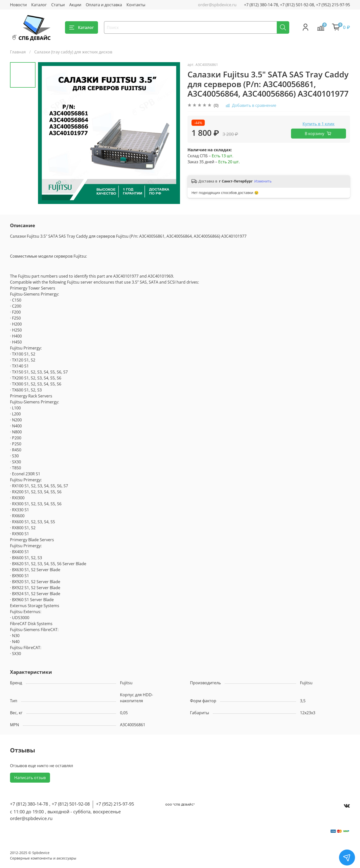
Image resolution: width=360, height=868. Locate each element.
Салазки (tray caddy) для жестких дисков (73, 52)
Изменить (263, 181)
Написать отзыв (30, 778)
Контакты (136, 5)
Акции (75, 5)
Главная (18, 52)
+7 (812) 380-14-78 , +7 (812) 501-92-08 (50, 804)
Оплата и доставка (104, 5)
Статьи (58, 5)
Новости (18, 5)
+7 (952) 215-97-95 (115, 804)
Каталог (39, 5)
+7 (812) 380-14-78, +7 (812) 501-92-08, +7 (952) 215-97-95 (297, 5)
